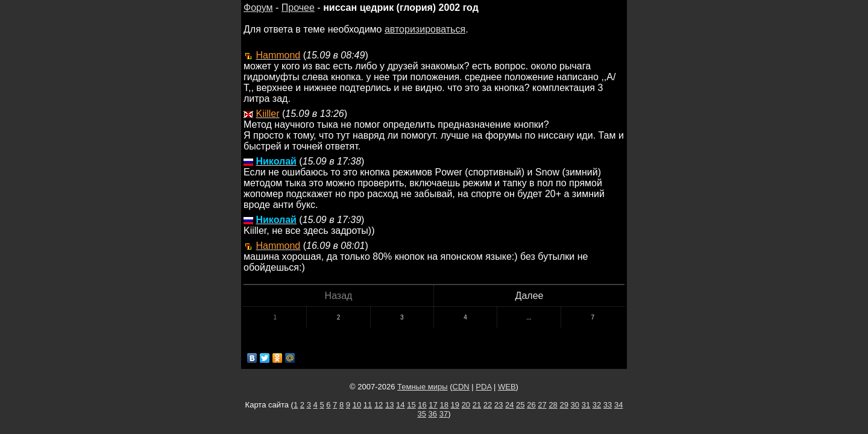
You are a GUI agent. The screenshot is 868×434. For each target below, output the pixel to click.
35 (422, 414)
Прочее (298, 8)
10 (357, 405)
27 (542, 405)
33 (608, 405)
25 (520, 405)
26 (531, 405)
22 (488, 405)
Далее (530, 296)
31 (586, 405)
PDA (483, 387)
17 (433, 405)
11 (368, 405)
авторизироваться (425, 29)
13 (389, 405)
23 (498, 405)
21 (477, 405)
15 (411, 405)
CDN (461, 387)
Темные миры (423, 387)
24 (509, 405)
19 (455, 405)
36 (433, 414)
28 (553, 405)
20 (466, 405)
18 (444, 405)
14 (400, 405)
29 (564, 405)
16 (422, 405)
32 (597, 405)
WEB (507, 387)
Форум (258, 8)
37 (444, 414)
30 (575, 405)
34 (618, 405)
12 (379, 405)
